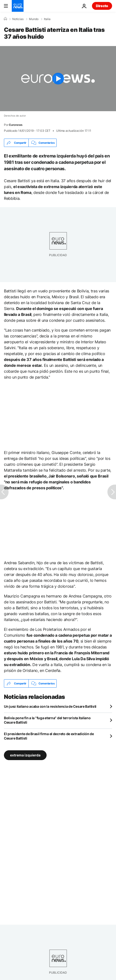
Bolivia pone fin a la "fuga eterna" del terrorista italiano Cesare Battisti (47, 720)
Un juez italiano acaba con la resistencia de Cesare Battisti (50, 706)
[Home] (5, 19)
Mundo (34, 19)
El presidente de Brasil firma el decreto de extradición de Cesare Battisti (49, 736)
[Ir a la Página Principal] (18, 6)
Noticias (18, 19)
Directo (102, 6)
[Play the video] (58, 79)
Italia (47, 19)
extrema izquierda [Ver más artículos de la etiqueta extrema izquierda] (25, 755)
